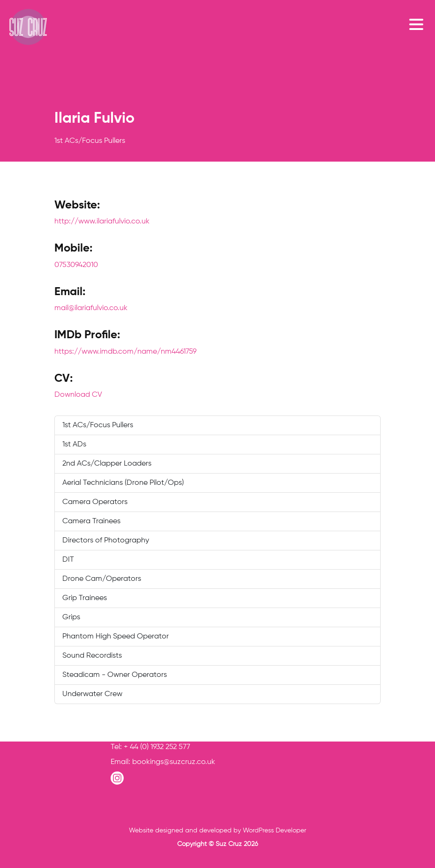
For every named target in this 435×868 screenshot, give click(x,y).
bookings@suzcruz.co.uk (174, 762)
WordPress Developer (274, 831)
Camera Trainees (91, 521)
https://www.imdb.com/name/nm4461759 (125, 352)
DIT (68, 560)
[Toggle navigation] (419, 24)
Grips (71, 617)
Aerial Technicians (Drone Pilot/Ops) (123, 483)
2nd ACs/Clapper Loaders (107, 464)
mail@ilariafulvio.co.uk (91, 308)
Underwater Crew (92, 694)
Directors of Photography (106, 541)
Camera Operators (95, 502)
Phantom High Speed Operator (116, 637)
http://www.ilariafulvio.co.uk (102, 222)
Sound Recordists (92, 656)
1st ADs (74, 445)
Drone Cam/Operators (102, 579)
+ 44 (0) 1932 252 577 (157, 747)
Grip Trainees (85, 598)
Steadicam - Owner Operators (115, 675)
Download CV (78, 395)
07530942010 (76, 265)
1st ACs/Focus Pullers (98, 425)
